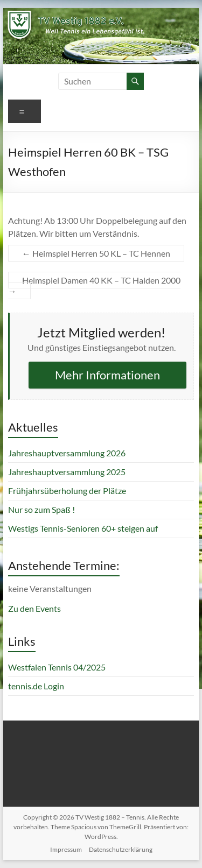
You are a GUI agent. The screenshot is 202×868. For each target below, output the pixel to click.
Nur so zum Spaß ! (41, 509)
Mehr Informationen (107, 375)
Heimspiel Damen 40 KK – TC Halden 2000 (94, 285)
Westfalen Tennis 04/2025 (57, 667)
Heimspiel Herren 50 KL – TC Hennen (96, 253)
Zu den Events (34, 608)
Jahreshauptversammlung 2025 (67, 472)
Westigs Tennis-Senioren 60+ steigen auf (83, 528)
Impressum (66, 849)
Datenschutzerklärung (121, 849)
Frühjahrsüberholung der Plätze (67, 491)
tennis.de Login (36, 686)
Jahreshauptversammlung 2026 (67, 453)
